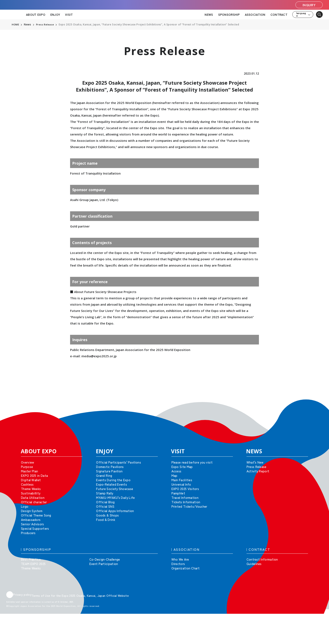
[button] (316, 405)
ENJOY (55, 14)
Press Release (45, 25)
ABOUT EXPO (36, 14)
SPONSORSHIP (229, 14)
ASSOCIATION (255, 14)
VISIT (69, 14)
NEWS (209, 14)
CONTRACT (279, 14)
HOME (16, 25)
